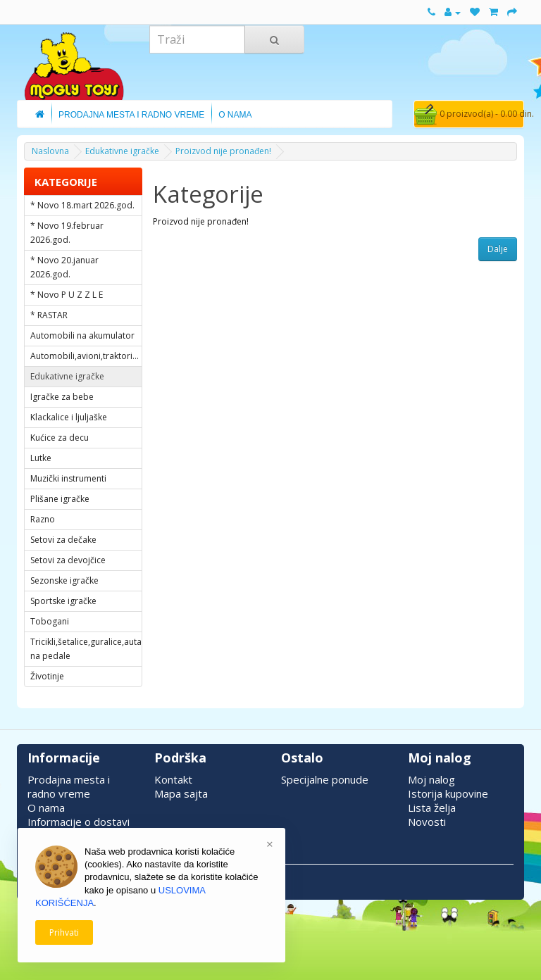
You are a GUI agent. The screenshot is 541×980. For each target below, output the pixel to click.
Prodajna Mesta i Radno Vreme (131, 115)
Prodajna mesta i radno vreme (69, 786)
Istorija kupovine (448, 793)
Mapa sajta (181, 793)
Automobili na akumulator (82, 335)
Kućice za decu (60, 438)
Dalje (498, 249)
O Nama (235, 115)
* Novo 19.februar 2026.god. (67, 233)
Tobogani (50, 621)
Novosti (427, 822)
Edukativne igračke (122, 151)
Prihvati (64, 932)
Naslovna (50, 151)
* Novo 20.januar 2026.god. (64, 267)
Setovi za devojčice (68, 560)
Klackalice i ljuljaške (69, 417)
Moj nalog (431, 779)
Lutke (41, 458)
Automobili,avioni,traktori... (85, 356)
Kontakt (173, 779)
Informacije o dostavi (79, 822)
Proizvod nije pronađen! (223, 151)
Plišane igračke (60, 499)
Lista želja (432, 808)
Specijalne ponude (325, 779)
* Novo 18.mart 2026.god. (82, 205)
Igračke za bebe (62, 397)
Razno (43, 519)
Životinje (47, 676)
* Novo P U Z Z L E (67, 295)
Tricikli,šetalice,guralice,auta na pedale (86, 649)
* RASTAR (49, 315)
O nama (46, 808)
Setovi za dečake (63, 540)
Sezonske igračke (64, 580)
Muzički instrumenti (68, 478)
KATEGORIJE (66, 182)
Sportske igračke (63, 601)
